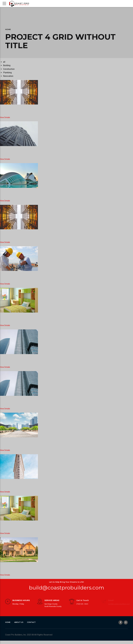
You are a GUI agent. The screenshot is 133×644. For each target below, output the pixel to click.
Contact (33, 626)
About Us (20, 626)
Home (8, 29)
